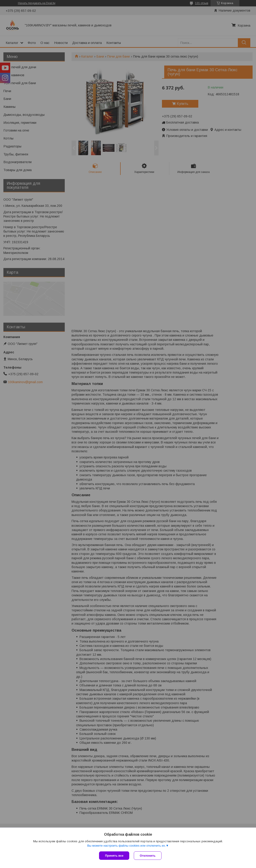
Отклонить (148, 856)
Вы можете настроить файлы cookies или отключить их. (127, 846)
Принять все (114, 856)
